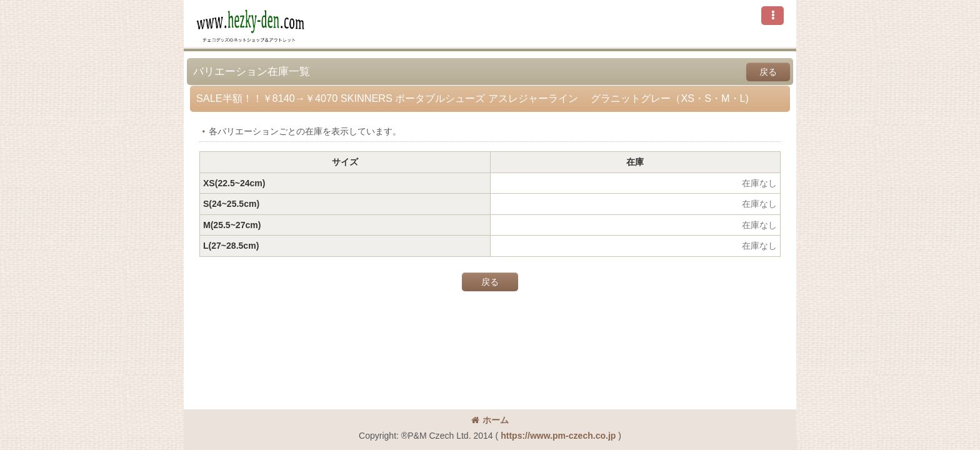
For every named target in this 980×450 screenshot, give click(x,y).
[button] (772, 16)
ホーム (490, 420)
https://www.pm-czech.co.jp (558, 436)
